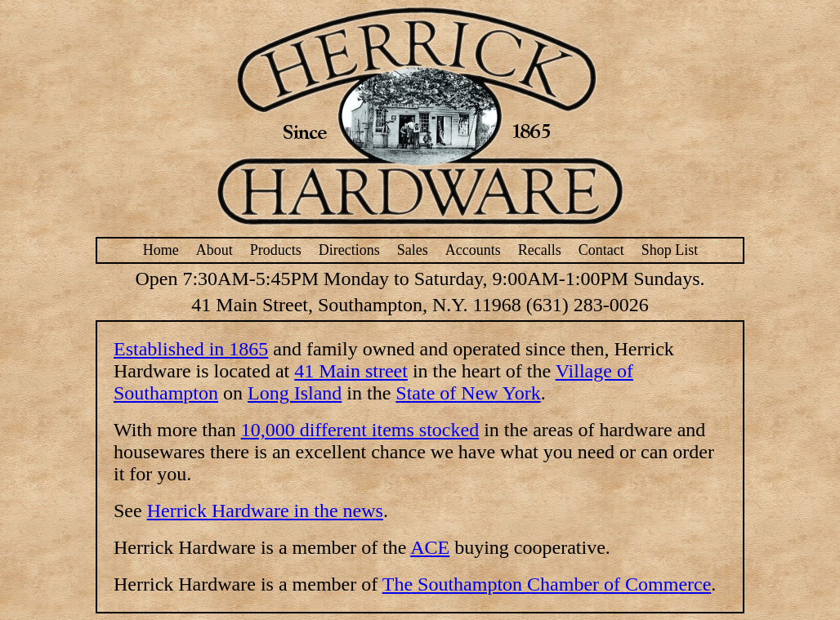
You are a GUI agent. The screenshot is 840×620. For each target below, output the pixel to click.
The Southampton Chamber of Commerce (547, 584)
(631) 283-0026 (588, 305)
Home (161, 250)
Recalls (540, 250)
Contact (601, 250)
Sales (413, 250)
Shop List (670, 250)
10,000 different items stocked (360, 430)
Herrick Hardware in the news (265, 511)
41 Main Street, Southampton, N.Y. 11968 (356, 305)
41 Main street (351, 371)
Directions (349, 250)
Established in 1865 (191, 349)
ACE (430, 547)
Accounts (473, 250)
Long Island (295, 393)
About (214, 250)
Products (276, 250)
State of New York (468, 393)
